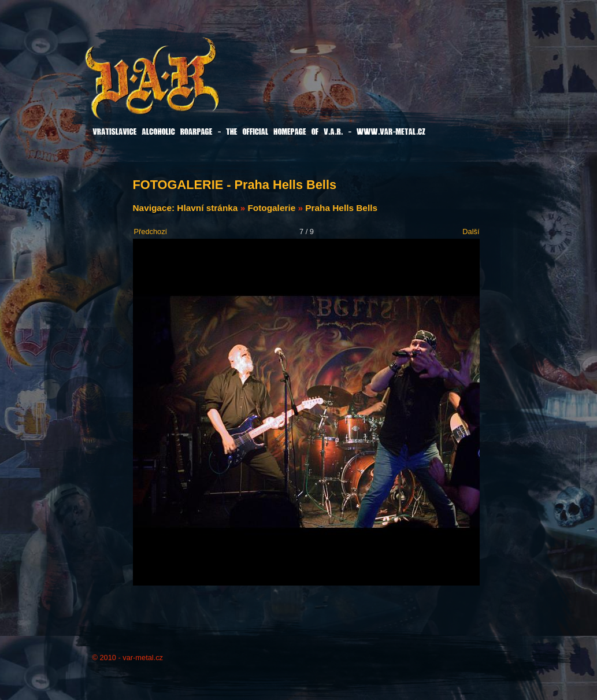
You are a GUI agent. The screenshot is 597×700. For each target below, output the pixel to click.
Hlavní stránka (207, 208)
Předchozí (151, 232)
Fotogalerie (271, 208)
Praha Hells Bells (341, 208)
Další (471, 232)
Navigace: (155, 208)
